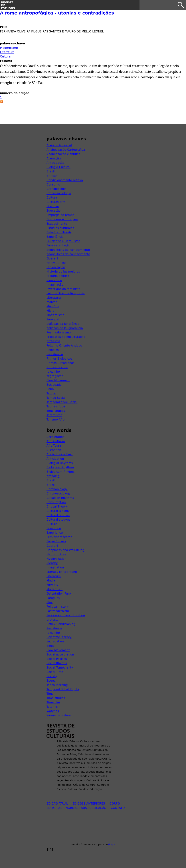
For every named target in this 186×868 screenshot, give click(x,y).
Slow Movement (58, 380)
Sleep (50, 646)
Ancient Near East (59, 454)
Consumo (53, 184)
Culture (52, 524)
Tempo (51, 393)
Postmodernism (58, 611)
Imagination (55, 567)
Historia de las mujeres (63, 272)
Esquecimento (57, 224)
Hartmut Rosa (56, 263)
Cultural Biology (58, 511)
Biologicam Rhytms (60, 472)
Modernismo (9, 48)
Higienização (56, 267)
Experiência (55, 237)
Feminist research (59, 537)
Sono (50, 389)
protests (52, 620)
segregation (55, 641)
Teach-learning (57, 685)
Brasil (51, 171)
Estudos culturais (59, 232)
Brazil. (51, 485)
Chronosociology (58, 493)
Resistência (55, 354)
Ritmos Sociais (57, 367)
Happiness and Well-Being (65, 550)
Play (49, 602)
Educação (53, 211)
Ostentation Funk (59, 594)
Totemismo (54, 415)
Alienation (54, 450)
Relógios (53, 350)
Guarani (52, 258)
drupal (112, 845)
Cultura (5, 56)
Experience (55, 533)
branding (53, 476)
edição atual (57, 804)
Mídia (50, 311)
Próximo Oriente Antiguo (64, 346)
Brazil (51, 480)
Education (54, 528)
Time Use (53, 702)
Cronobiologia (56, 189)
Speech (52, 681)
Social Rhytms (57, 663)
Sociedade (54, 385)
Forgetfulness (56, 541)
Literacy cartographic (62, 572)
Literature (54, 576)
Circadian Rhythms (60, 498)
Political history (58, 607)
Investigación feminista (63, 289)
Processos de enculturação (66, 337)
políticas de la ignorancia (65, 328)
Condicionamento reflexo (65, 180)
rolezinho (53, 372)
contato (118, 808)
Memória (53, 306)
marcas (52, 302)
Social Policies (57, 659)
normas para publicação (86, 808)
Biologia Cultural (58, 167)
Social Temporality (60, 668)
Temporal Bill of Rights (63, 689)
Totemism (53, 707)
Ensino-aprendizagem (62, 219)
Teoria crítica (56, 406)
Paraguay (53, 598)
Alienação (54, 158)
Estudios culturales (60, 228)
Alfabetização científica (63, 154)
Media (51, 581)
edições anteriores (89, 804)
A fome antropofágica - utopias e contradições (57, 13)
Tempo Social (56, 398)
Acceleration (55, 437)
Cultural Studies (58, 515)
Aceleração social (59, 145)
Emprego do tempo (60, 215)
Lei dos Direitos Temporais (66, 293)
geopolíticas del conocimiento (68, 250)
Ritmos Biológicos (59, 359)
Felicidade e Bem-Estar (63, 241)
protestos (53, 341)
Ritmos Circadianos (60, 363)
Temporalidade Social (62, 402)
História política (58, 276)
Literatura (7, 52)
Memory (52, 585)
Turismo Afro (55, 419)
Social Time (55, 672)
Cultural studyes (58, 520)
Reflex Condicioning (61, 624)
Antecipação (55, 163)
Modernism (54, 589)
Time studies (56, 411)
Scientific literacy (59, 637)
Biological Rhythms (60, 467)
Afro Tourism (55, 446)
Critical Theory (57, 507)
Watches (53, 711)
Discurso (53, 206)
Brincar (52, 176)
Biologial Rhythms (60, 463)
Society (52, 676)
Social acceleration (60, 654)
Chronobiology (57, 489)
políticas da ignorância (63, 324)
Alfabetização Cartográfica (66, 150)
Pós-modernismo (59, 332)
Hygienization (56, 559)
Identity (52, 563)
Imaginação (55, 285)
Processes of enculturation (66, 615)
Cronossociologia (59, 193)
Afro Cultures (56, 441)
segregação (55, 376)
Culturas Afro (56, 202)
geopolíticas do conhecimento (68, 254)
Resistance (54, 628)
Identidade (54, 280)
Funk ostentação (58, 245)
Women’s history (59, 715)
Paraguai (53, 319)
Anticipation (55, 459)
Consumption (56, 502)
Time (50, 694)
